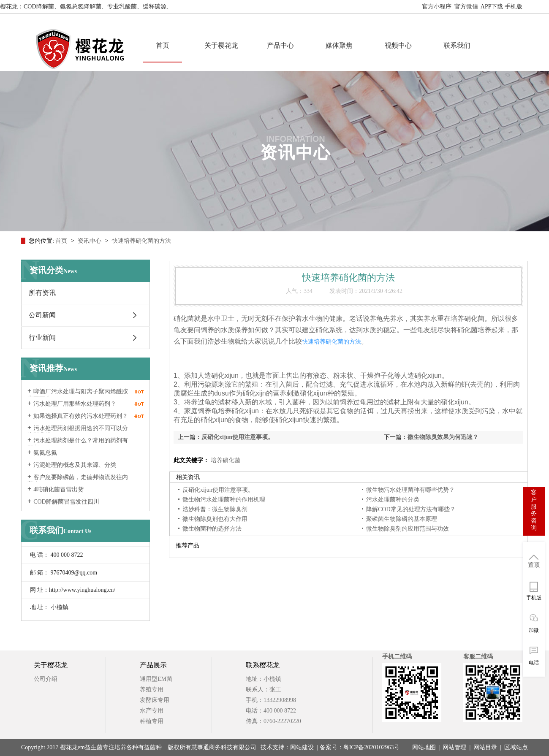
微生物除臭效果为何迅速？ (443, 437)
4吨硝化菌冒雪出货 (58, 489)
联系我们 (457, 45)
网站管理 (454, 747)
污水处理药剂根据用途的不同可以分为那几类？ (78, 432)
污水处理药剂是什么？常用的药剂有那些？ (78, 444)
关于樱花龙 (221, 45)
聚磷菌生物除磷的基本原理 (402, 519)
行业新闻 (42, 337)
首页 (163, 45)
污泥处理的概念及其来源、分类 (75, 465)
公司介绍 (46, 679)
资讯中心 (90, 241)
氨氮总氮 (45, 453)
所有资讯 (42, 293)
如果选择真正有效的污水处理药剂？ (81, 416)
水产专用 (152, 711)
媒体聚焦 (339, 45)
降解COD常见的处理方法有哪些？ (411, 509)
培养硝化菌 (225, 460)
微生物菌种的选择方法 (212, 529)
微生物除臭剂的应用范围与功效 (408, 529)
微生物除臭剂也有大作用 (215, 519)
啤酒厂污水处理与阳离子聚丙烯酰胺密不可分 (78, 395)
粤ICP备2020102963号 (372, 747)
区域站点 (516, 747)
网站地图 (537, 7)
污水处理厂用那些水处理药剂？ (75, 404)
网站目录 (485, 747)
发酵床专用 (155, 700)
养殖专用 (152, 690)
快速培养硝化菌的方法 (141, 241)
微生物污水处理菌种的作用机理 (224, 500)
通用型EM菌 (156, 679)
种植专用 (152, 721)
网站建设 (302, 747)
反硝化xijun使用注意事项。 (238, 437)
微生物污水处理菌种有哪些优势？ (410, 490)
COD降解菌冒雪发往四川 (66, 502)
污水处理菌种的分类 (393, 500)
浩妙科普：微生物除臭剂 (215, 509)
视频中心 (398, 45)
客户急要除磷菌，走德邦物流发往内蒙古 (78, 481)
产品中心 (280, 45)
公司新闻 (42, 315)
